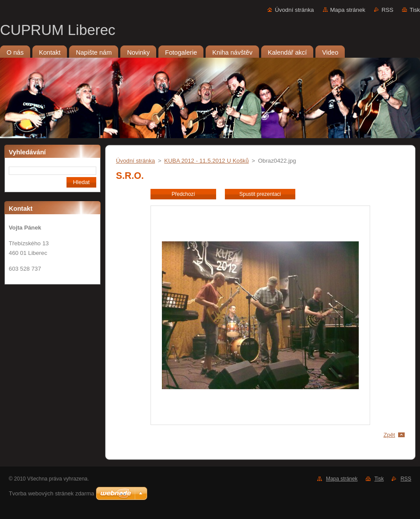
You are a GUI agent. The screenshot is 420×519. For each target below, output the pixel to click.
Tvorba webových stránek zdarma (51, 493)
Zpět (389, 435)
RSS (387, 10)
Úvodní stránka (294, 10)
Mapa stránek (348, 10)
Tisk (415, 10)
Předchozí (183, 194)
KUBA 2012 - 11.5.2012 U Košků (206, 161)
